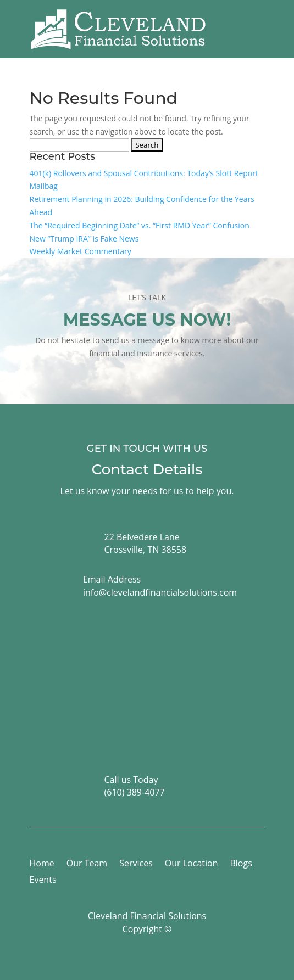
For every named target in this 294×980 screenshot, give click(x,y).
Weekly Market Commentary (81, 251)
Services (136, 864)
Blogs (241, 864)
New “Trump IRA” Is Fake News (84, 239)
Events (43, 881)
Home (42, 864)
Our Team (87, 864)
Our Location (192, 864)
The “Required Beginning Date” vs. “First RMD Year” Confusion (140, 225)
